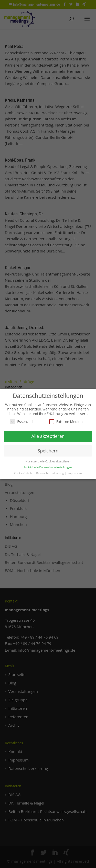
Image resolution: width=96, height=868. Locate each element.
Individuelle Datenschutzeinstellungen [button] (48, 467)
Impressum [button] (75, 473)
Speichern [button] (48, 451)
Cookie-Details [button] (23, 473)
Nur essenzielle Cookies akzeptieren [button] (48, 461)
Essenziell (22, 422)
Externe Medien (66, 422)
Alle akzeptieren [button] (48, 436)
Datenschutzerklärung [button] (50, 473)
